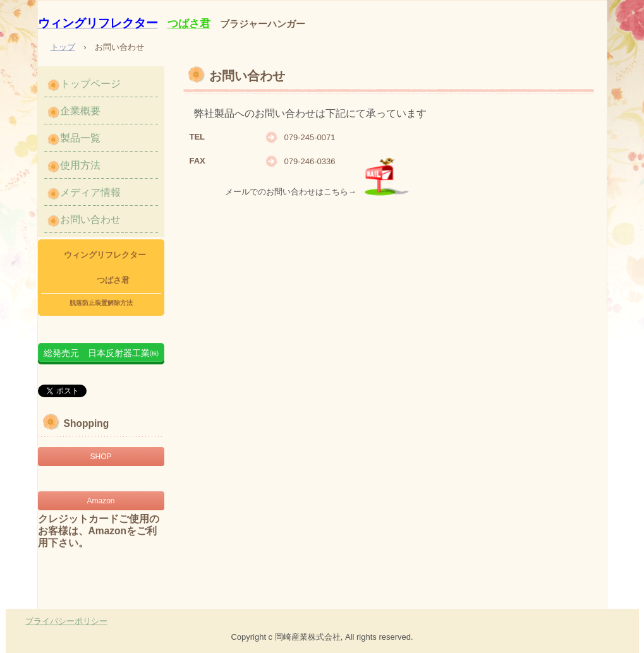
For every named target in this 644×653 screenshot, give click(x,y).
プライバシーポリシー (66, 621)
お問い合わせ (90, 219)
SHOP (100, 457)
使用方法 (80, 165)
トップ (63, 47)
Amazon (100, 501)
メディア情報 (90, 192)
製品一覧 (80, 138)
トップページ (90, 84)
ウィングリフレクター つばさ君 (101, 267)
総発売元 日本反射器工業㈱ (101, 353)
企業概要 (80, 111)
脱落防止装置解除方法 (101, 303)
